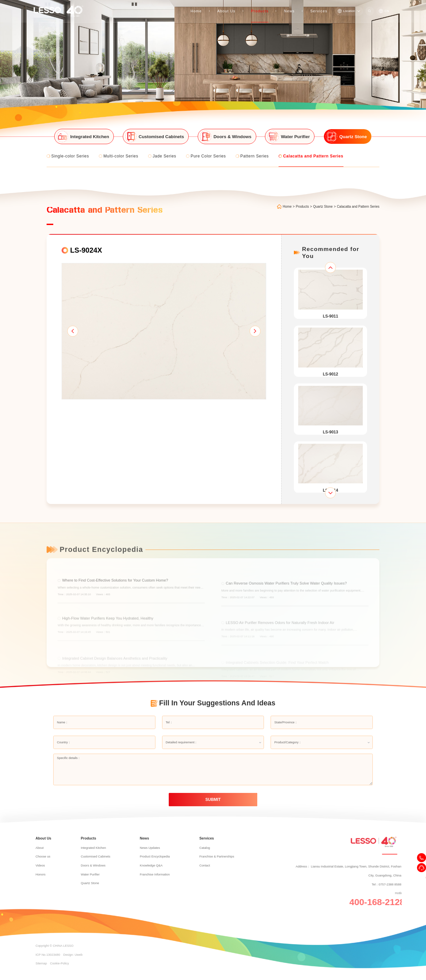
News (291, 7)
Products (263, 7)
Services (320, 7)
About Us (231, 7)
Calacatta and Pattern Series (358, 192)
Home (203, 7)
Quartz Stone (323, 192)
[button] (72, 317)
